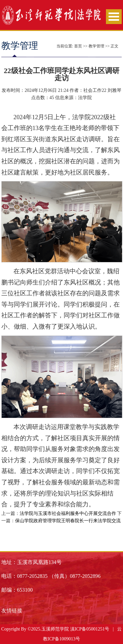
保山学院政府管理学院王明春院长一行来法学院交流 (68, 521)
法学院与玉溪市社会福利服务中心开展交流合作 (68, 513)
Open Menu (114, 17)
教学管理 (96, 46)
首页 (78, 46)
